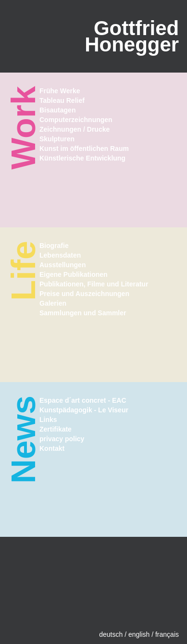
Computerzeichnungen (76, 120)
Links (48, 420)
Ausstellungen (62, 265)
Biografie (54, 246)
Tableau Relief (62, 100)
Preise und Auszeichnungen (84, 294)
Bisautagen (57, 110)
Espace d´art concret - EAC (83, 400)
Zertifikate (56, 429)
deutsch (111, 634)
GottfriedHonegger (132, 36)
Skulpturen (57, 139)
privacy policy (62, 439)
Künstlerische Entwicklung (82, 158)
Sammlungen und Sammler (83, 313)
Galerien (53, 303)
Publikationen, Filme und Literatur (94, 284)
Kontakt (52, 448)
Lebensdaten (60, 255)
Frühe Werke (60, 91)
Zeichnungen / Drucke (75, 129)
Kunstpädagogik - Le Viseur (84, 410)
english (139, 634)
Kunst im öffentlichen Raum (84, 149)
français (167, 634)
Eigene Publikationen (74, 274)
